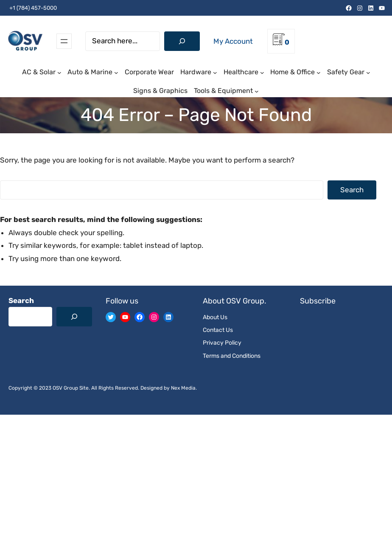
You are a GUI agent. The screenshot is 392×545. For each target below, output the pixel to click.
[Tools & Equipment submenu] (257, 91)
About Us (215, 317)
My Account (233, 41)
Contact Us (218, 330)
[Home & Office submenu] (319, 73)
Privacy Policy (222, 343)
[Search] (182, 41)
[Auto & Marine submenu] (116, 73)
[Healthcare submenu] (262, 73)
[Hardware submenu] (215, 73)
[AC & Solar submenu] (59, 73)
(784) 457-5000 (37, 8)
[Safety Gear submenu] (368, 73)
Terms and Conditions (232, 356)
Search (352, 190)
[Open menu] (64, 41)
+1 (12, 8)
